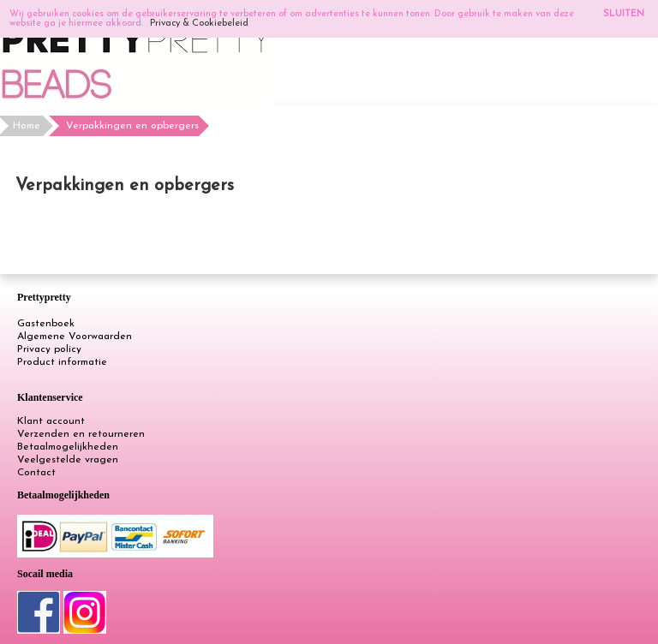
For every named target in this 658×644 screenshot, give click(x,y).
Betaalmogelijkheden (68, 447)
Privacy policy (49, 349)
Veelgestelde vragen (68, 460)
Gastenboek (46, 324)
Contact (36, 473)
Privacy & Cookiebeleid (199, 24)
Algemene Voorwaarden (75, 337)
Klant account (51, 421)
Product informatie (62, 362)
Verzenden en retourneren (81, 434)
